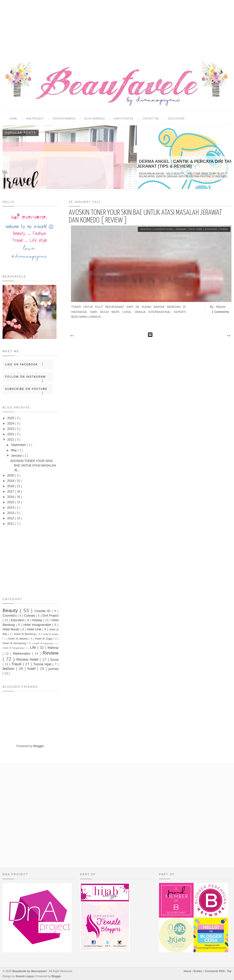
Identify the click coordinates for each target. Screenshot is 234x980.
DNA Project (35, 119)
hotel (32, 669)
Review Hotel (28, 659)
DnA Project (50, 616)
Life (34, 647)
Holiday (38, 620)
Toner (224, 229)
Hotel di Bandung (25, 634)
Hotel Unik (35, 629)
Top (229, 971)
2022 (11, 434)
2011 (11, 524)
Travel (17, 664)
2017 (11, 492)
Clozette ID (43, 611)
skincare (211, 229)
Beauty (11, 610)
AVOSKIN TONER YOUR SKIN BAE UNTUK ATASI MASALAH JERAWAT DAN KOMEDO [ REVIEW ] (145, 217)
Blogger (39, 746)
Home (13, 119)
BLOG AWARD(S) (95, 119)
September (19, 445)
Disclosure (176, 119)
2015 (11, 502)
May (14, 450)
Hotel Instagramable (38, 625)
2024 (11, 423)
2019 (11, 481)
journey (54, 669)
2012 (11, 518)
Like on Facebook (29, 364)
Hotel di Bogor (51, 634)
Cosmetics (10, 616)
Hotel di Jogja (44, 639)
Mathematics (23, 654)
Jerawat (181, 229)
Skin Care (196, 229)
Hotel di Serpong (43, 643)
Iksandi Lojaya (25, 976)
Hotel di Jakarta (18, 639)
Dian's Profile (124, 119)
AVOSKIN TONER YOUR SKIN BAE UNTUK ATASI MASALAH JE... (33, 466)
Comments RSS (215, 971)
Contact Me (151, 119)
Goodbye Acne (164, 229)
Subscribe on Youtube (29, 391)
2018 (11, 486)
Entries (198, 971)
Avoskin (146, 229)
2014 (11, 508)
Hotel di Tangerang (13, 648)
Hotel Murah (11, 629)
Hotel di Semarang (15, 643)
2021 (11, 440)
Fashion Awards (64, 119)
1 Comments (220, 312)
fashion (9, 669)
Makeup (53, 648)
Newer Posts (72, 336)
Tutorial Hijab (43, 664)
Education (18, 620)
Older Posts (228, 336)
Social (54, 660)
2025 (11, 418)
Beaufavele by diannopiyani (30, 971)
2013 (11, 513)
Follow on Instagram (29, 379)
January (17, 456)
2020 (11, 475)
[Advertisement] (117, 25)
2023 (11, 429)
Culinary (30, 616)
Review (50, 653)
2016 (11, 497)
